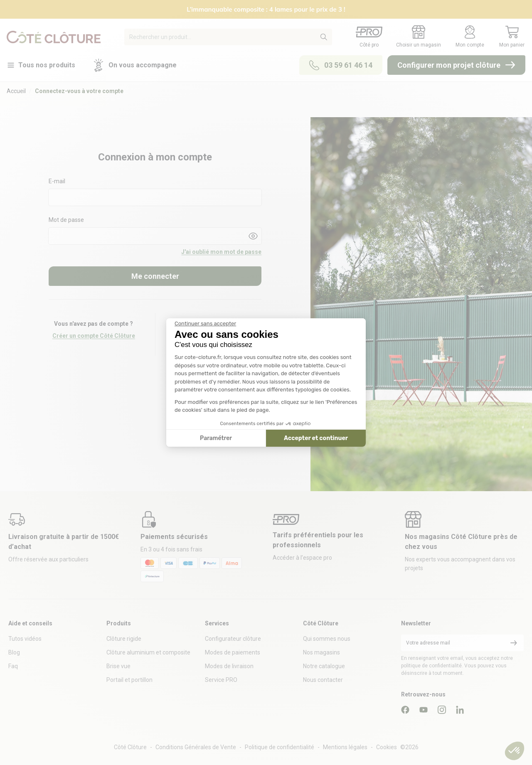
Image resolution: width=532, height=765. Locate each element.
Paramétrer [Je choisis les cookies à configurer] (216, 438)
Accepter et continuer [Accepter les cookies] (316, 438)
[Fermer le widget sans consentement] (205, 324)
